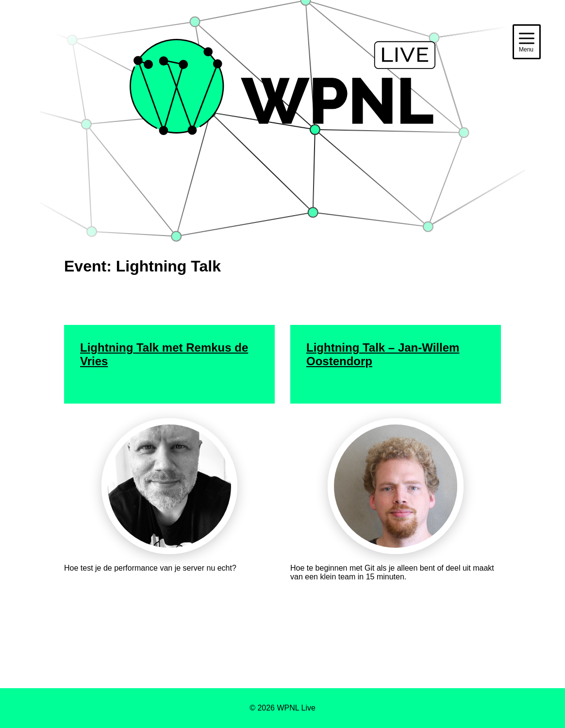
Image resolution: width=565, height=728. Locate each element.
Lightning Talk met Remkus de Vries (164, 354)
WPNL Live (282, 160)
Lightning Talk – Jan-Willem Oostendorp (383, 354)
